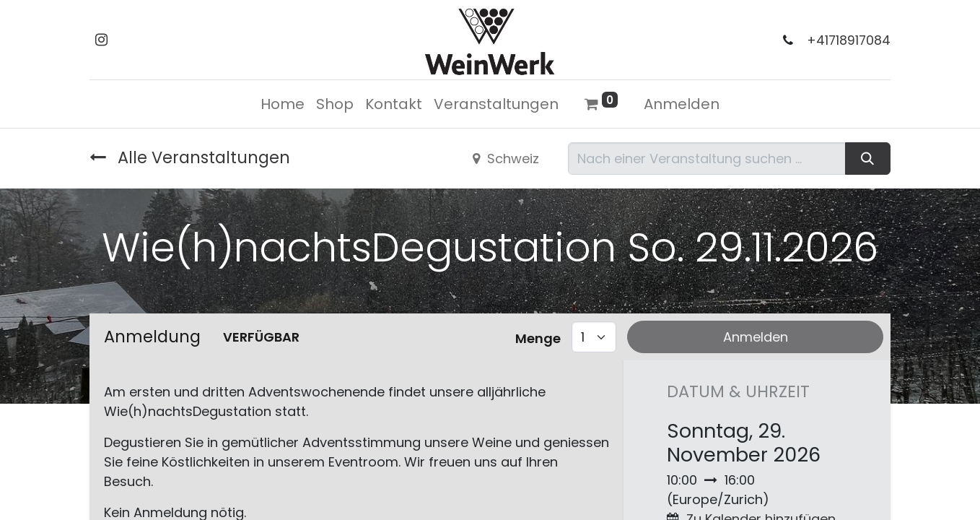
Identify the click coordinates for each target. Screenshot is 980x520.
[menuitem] (283, 104)
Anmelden (682, 104)
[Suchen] (868, 159)
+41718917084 (849, 40)
